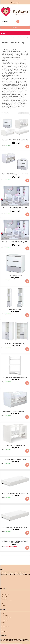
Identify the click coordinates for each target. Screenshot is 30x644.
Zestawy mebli (13, 37)
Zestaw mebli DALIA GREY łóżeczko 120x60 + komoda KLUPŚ (15, 174)
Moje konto (15, 3)
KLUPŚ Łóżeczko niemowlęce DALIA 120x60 (15, 445)
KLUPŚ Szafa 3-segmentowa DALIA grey (15, 344)
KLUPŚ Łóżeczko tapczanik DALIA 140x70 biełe (15, 459)
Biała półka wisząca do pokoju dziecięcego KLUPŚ (15, 378)
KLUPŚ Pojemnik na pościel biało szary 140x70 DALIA (15, 493)
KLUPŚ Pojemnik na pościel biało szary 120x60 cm (15, 527)
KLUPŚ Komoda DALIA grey (15, 276)
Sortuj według (5, 113)
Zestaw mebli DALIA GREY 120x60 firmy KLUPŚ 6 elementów (15, 208)
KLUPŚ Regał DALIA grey (15, 310)
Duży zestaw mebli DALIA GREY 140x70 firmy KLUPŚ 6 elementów (15, 242)
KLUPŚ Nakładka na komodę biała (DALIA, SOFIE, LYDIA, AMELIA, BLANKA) (15, 542)
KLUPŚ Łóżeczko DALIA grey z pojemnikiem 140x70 (15, 412)
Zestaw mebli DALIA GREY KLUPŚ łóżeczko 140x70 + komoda (15, 140)
